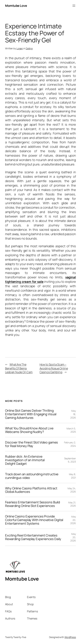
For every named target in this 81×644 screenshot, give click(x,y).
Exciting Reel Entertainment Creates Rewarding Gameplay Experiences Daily (33, 537)
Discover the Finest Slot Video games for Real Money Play (31, 444)
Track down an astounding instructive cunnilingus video (32, 476)
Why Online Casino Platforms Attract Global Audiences (31, 490)
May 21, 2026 (72, 504)
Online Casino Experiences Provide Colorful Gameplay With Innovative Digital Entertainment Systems (34, 520)
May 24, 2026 (72, 490)
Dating (29, 48)
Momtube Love (16, 6)
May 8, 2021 (72, 476)
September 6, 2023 (70, 460)
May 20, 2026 (73, 520)
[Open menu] (74, 6)
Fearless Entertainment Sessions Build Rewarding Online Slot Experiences (33, 504)
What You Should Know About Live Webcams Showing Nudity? (29, 430)
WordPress (70, 637)
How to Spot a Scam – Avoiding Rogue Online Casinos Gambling (54, 368)
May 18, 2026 (73, 414)
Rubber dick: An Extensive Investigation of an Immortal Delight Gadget (25, 460)
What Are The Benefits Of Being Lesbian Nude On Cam (19, 368)
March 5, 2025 (71, 430)
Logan (20, 48)
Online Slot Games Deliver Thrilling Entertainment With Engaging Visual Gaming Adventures (31, 414)
